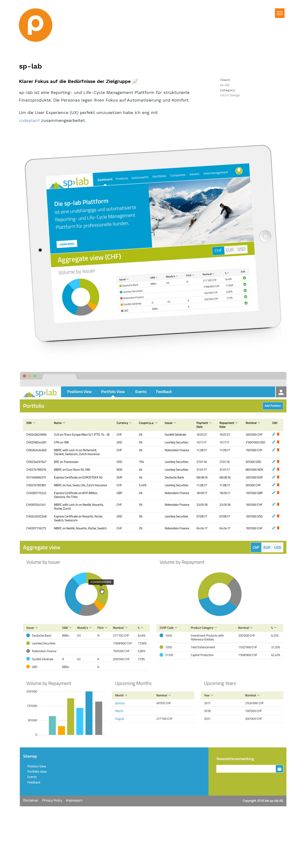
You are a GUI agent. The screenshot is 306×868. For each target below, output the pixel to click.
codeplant (29, 120)
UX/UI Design (230, 95)
